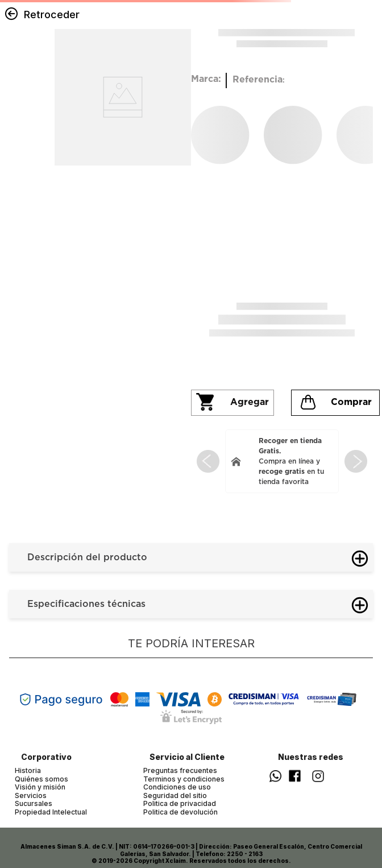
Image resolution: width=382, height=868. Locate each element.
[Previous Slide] (208, 461)
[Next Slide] (356, 461)
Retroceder (52, 15)
